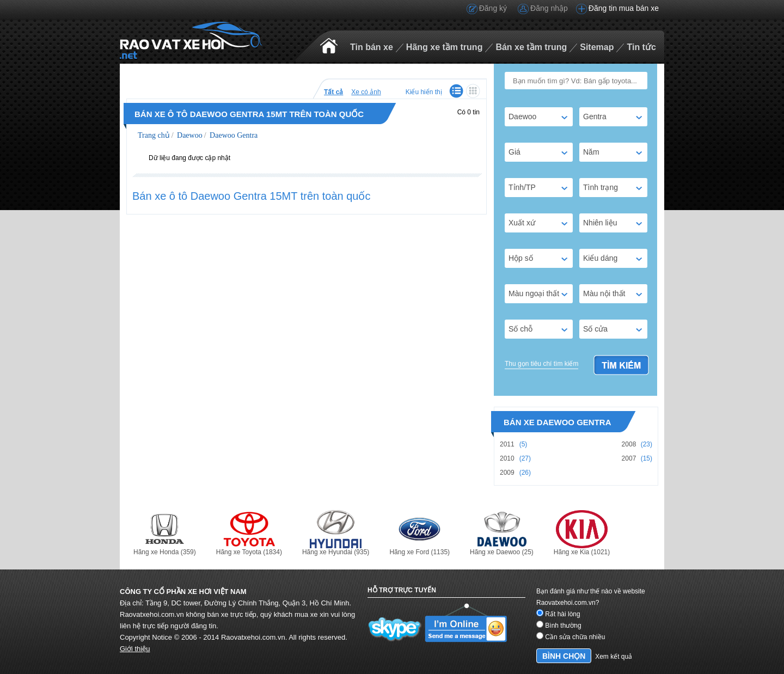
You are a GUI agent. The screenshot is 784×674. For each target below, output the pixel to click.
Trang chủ (154, 135)
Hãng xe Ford (419, 533)
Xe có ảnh (366, 92)
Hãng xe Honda (165, 533)
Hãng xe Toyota (249, 533)
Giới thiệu (135, 649)
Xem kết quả (614, 657)
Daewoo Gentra (233, 135)
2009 (507, 473)
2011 (507, 444)
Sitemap (597, 47)
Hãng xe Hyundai (336, 533)
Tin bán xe (372, 47)
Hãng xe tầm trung (445, 47)
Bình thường (559, 626)
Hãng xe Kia (582, 533)
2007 (629, 458)
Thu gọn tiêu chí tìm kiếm (541, 364)
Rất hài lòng (558, 614)
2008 (629, 444)
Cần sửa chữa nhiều (571, 637)
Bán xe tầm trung (531, 47)
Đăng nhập (549, 8)
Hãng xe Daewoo (502, 533)
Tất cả (333, 92)
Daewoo (189, 135)
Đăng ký (493, 8)
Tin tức (641, 47)
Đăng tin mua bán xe (624, 8)
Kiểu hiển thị (424, 92)
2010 (507, 458)
